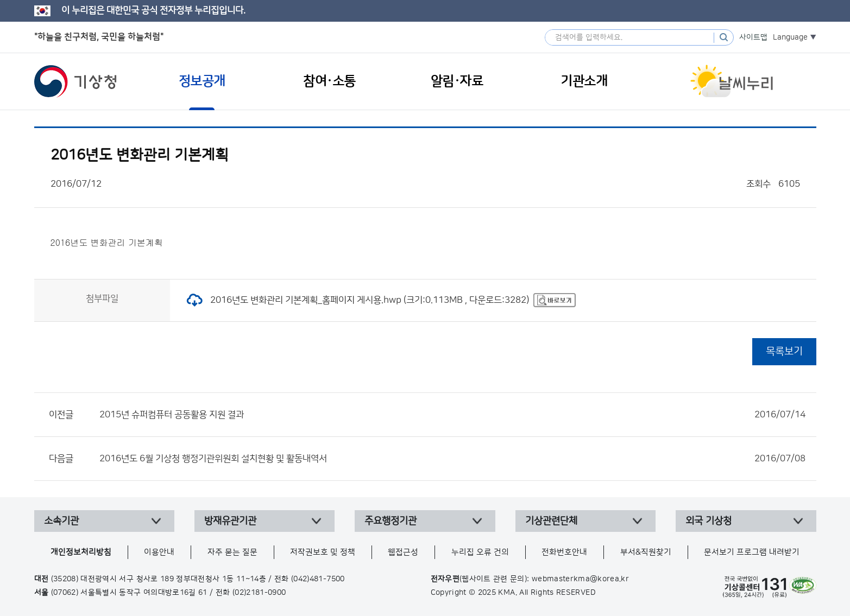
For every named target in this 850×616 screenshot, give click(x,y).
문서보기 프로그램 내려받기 (752, 552)
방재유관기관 (230, 521)
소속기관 (61, 521)
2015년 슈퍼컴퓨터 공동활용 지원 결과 (452, 415)
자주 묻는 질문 (232, 552)
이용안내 (159, 552)
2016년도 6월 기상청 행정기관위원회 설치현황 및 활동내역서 (452, 459)
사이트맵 (753, 37)
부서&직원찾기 (646, 552)
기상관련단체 (551, 521)
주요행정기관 (391, 521)
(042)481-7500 (318, 579)
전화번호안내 (564, 552)
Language (790, 37)
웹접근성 (403, 552)
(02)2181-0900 (259, 593)
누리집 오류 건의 (480, 552)
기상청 (75, 81)
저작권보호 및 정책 (323, 552)
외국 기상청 (709, 521)
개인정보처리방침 (81, 552)
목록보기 (784, 351)
